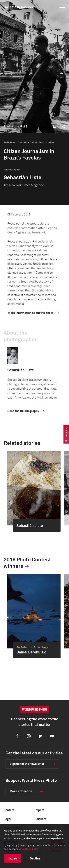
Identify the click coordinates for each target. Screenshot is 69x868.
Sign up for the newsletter (27, 764)
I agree (12, 859)
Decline (35, 859)
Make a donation (21, 791)
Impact (39, 810)
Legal (7, 819)
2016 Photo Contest (22, 7)
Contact (9, 810)
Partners (40, 819)
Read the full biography (23, 411)
